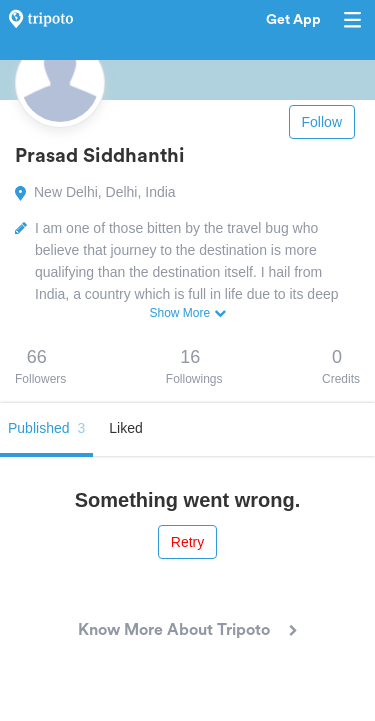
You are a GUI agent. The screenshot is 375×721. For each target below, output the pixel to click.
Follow (322, 122)
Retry (187, 542)
